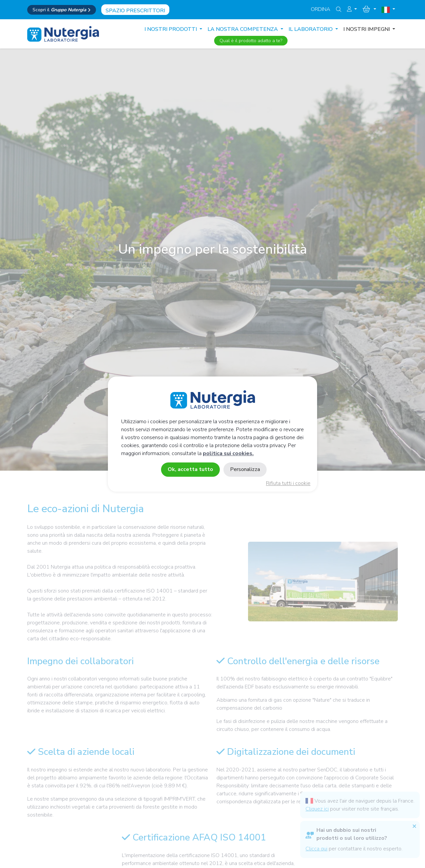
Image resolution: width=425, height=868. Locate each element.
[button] (352, 9)
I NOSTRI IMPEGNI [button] (367, 29)
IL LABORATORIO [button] (311, 29)
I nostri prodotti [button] (171, 29)
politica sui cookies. (228, 453)
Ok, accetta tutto (190, 469)
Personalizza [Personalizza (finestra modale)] (245, 469)
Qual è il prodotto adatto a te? (251, 41)
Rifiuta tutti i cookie (288, 483)
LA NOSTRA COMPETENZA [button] (243, 29)
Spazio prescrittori (135, 11)
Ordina (321, 9)
